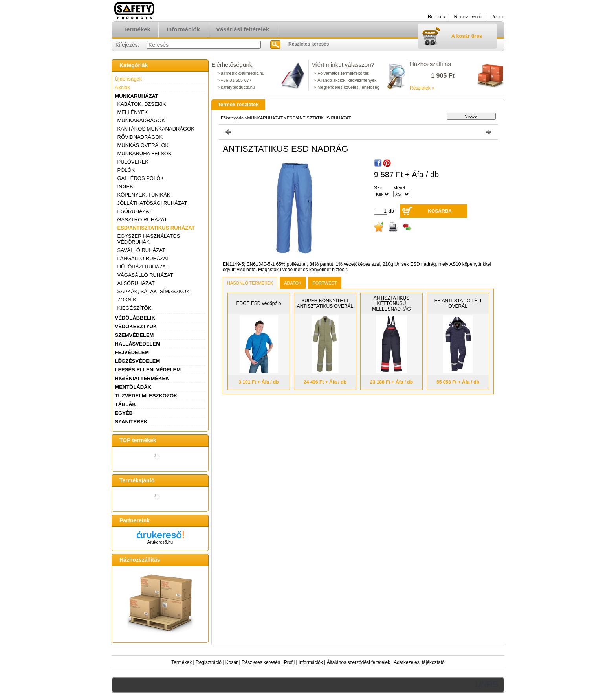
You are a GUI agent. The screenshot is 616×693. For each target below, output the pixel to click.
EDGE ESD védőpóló (258, 303)
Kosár (232, 662)
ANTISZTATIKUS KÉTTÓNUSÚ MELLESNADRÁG (391, 303)
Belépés (436, 16)
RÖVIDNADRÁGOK (140, 137)
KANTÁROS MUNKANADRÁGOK (156, 129)
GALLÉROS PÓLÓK (141, 178)
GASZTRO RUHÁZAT (142, 220)
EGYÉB (124, 413)
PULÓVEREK (133, 162)
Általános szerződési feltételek (358, 662)
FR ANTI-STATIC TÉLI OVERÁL (458, 303)
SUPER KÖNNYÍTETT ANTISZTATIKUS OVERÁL (325, 303)
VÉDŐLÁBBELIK (135, 318)
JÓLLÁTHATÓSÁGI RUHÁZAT (152, 203)
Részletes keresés (261, 662)
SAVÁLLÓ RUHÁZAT (141, 250)
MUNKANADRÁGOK (141, 120)
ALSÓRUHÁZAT (136, 283)
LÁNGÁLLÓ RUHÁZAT (144, 258)
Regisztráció (209, 662)
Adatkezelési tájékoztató (419, 662)
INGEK (125, 187)
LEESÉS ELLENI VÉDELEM (148, 370)
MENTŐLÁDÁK (133, 387)
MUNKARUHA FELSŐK (145, 153)
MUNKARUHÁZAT (137, 96)
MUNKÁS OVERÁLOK (143, 145)
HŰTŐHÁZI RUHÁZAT (143, 267)
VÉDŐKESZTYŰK (136, 326)
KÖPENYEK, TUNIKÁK (144, 195)
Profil (289, 662)
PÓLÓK (126, 170)
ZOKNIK (127, 300)
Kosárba (440, 211)
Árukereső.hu (160, 542)
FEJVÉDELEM (132, 352)
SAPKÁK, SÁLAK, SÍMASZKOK (154, 291)
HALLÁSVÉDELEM (138, 344)
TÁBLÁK (126, 404)
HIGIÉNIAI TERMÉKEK (142, 378)
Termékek (181, 662)
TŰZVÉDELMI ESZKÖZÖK (146, 396)
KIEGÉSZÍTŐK (135, 308)
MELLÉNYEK (133, 112)
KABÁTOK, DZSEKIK (142, 104)
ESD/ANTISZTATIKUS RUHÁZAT (156, 228)
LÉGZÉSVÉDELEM (138, 361)
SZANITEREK (131, 422)
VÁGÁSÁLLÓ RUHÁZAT (145, 275)
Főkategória (232, 118)
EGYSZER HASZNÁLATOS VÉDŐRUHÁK (149, 239)
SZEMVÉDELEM (135, 335)
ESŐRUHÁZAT (135, 211)
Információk (311, 662)
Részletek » (422, 88)
